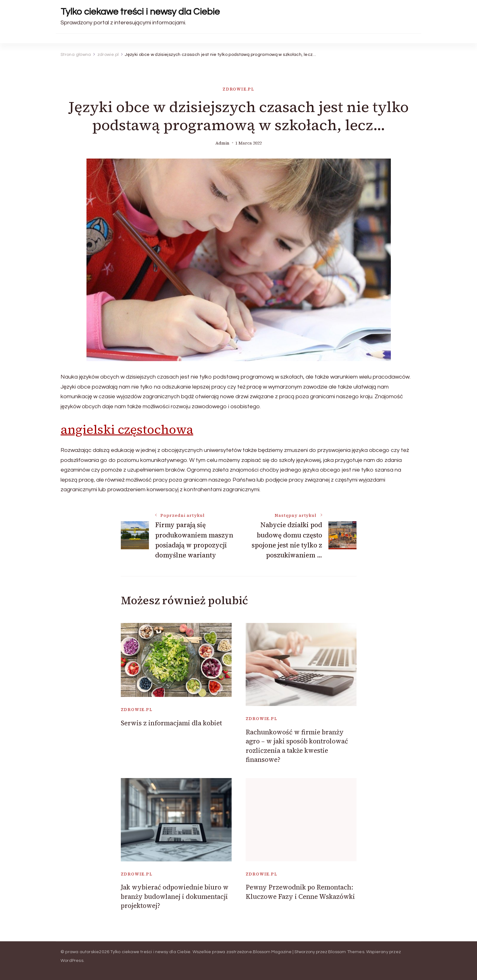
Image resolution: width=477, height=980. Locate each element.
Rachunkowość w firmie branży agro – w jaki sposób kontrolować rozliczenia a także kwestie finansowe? (297, 746)
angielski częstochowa (127, 429)
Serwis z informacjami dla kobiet (171, 723)
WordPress (72, 961)
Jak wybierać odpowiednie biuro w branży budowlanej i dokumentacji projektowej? (175, 896)
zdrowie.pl (238, 89)
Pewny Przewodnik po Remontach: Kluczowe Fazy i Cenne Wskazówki (300, 892)
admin (222, 143)
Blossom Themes (346, 952)
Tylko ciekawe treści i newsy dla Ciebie (140, 12)
